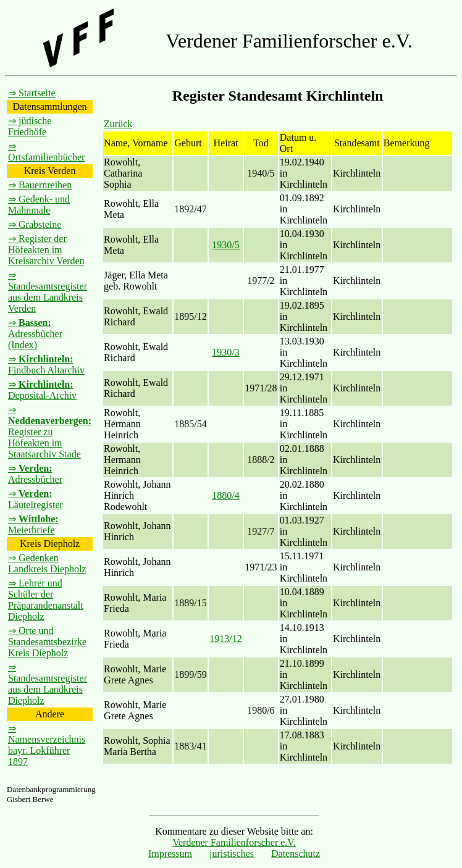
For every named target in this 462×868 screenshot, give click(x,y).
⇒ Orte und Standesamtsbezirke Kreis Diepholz (47, 642)
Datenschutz (296, 853)
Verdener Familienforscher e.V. (234, 842)
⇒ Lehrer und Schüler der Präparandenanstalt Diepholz (46, 600)
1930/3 (225, 352)
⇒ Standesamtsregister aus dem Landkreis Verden (48, 292)
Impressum (170, 853)
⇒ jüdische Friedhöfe (30, 126)
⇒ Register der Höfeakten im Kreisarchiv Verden (46, 250)
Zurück (118, 124)
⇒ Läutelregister (36, 499)
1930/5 (225, 245)
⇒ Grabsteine (35, 224)
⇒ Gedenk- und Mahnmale (39, 205)
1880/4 (225, 495)
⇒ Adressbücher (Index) (35, 334)
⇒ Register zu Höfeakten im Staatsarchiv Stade (50, 432)
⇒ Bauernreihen (40, 185)
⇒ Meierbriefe (33, 524)
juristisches (232, 853)
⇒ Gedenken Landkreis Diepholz (47, 563)
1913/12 (225, 639)
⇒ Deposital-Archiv (42, 390)
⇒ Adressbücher (35, 474)
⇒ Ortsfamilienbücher (46, 152)
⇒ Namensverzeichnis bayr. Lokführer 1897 (47, 745)
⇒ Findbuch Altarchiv (46, 365)
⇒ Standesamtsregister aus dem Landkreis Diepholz (48, 684)
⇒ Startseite (32, 93)
